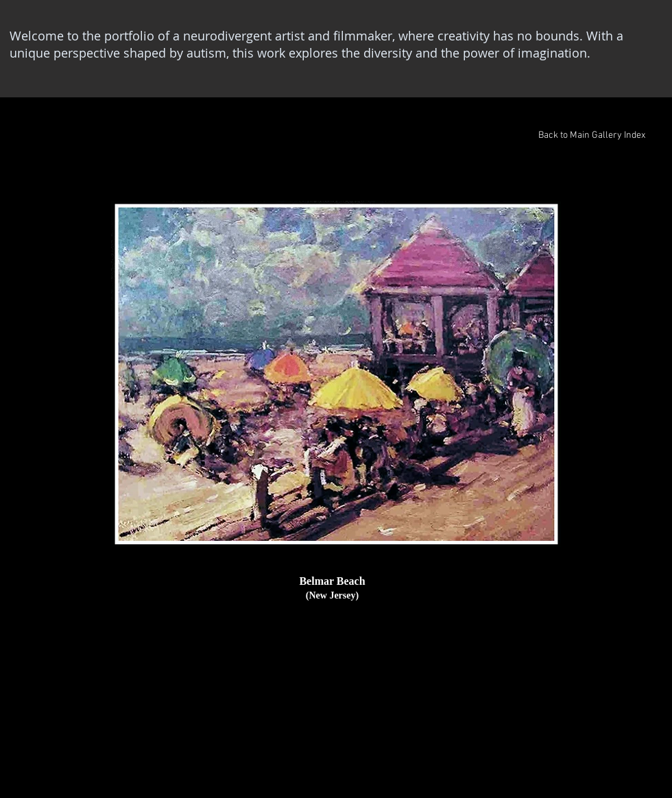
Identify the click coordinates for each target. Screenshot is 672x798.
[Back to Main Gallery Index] (591, 136)
